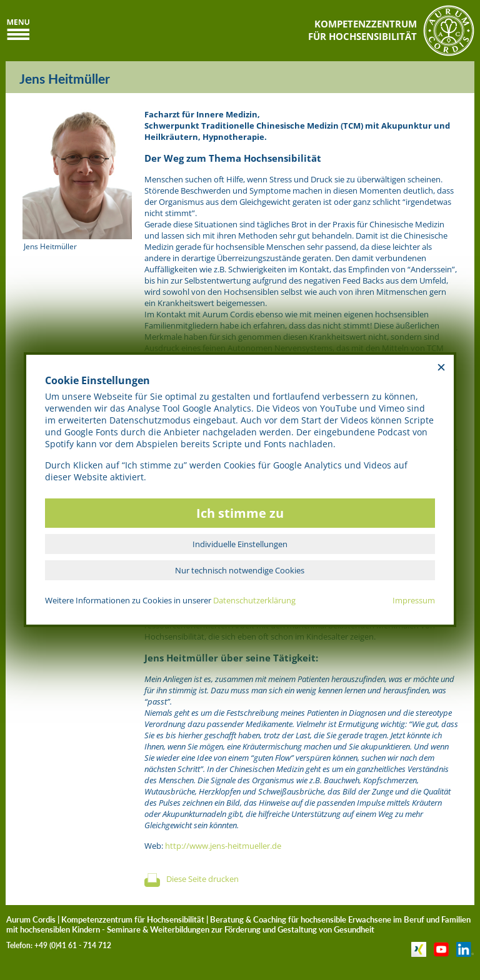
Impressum (414, 600)
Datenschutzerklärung (254, 600)
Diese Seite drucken (202, 879)
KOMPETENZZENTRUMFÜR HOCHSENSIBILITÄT (362, 30)
